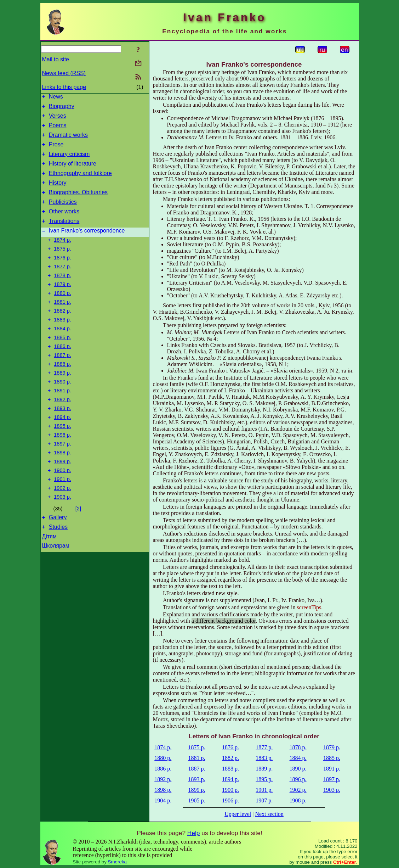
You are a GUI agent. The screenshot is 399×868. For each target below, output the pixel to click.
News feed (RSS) (64, 73)
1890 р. (62, 416)
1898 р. (62, 495)
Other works (64, 225)
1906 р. (230, 800)
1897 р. (62, 485)
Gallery (58, 566)
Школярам (56, 596)
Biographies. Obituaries (78, 204)
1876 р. (62, 277)
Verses (58, 119)
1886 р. (62, 376)
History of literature (73, 172)
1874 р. (62, 257)
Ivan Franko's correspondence (87, 247)
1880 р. (62, 317)
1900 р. (62, 515)
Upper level (238, 814)
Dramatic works (68, 140)
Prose (56, 151)
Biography (62, 108)
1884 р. (62, 356)
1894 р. (62, 455)
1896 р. (62, 475)
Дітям (49, 586)
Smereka (117, 862)
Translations (64, 236)
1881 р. (62, 326)
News (56, 98)
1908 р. (298, 800)
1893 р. (62, 446)
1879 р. (62, 307)
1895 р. (62, 465)
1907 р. (264, 800)
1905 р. (197, 800)
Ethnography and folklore (80, 183)
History (58, 193)
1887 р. (62, 386)
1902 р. (62, 535)
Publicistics (63, 215)
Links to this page (64, 87)
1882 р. (62, 336)
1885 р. (62, 366)
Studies (58, 577)
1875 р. (62, 267)
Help (194, 833)
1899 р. (62, 505)
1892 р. (62, 436)
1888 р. (62, 396)
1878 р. (62, 297)
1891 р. (62, 426)
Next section (269, 814)
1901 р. (62, 525)
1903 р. (62, 545)
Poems (58, 130)
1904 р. (163, 800)
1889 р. (62, 406)
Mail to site (56, 59)
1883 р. (62, 346)
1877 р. (62, 287)
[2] (78, 556)
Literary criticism (69, 161)
